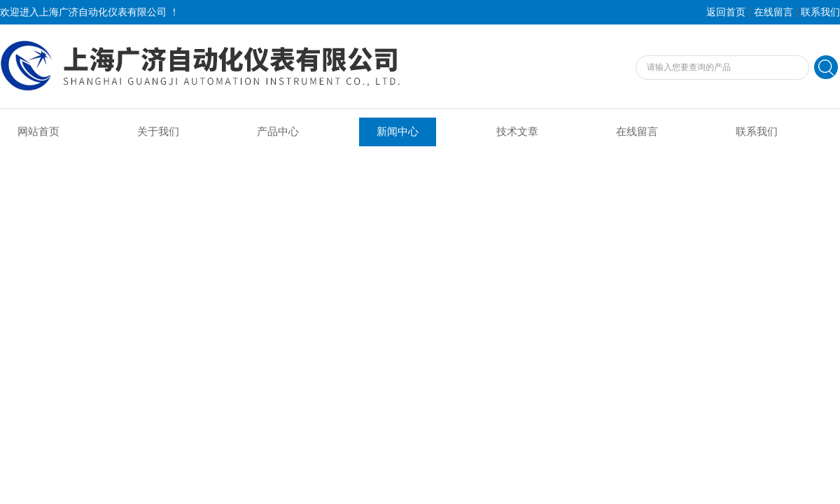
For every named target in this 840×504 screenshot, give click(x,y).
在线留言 (773, 12)
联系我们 (820, 12)
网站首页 (38, 132)
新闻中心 (398, 132)
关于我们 (158, 132)
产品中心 (278, 132)
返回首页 (726, 12)
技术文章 (517, 132)
